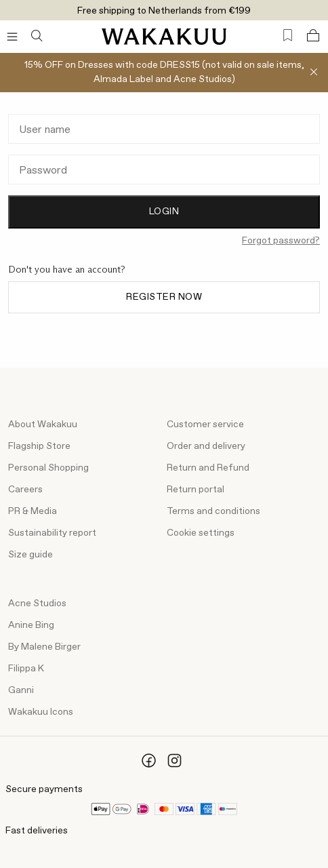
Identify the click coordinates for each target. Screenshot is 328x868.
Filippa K (26, 669)
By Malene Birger (44, 647)
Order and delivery (206, 446)
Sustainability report (52, 533)
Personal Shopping (48, 468)
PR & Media (33, 511)
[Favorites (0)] (288, 36)
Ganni (21, 690)
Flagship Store (39, 446)
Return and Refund (208, 468)
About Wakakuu (43, 425)
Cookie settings (201, 533)
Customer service (205, 425)
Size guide (30, 555)
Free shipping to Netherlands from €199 (164, 11)
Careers (25, 490)
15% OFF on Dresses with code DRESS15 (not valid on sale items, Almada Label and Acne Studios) (164, 72)
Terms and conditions (213, 511)
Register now (164, 297)
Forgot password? (281, 241)
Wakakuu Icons (41, 712)
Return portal (196, 490)
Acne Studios (37, 604)
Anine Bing (31, 625)
